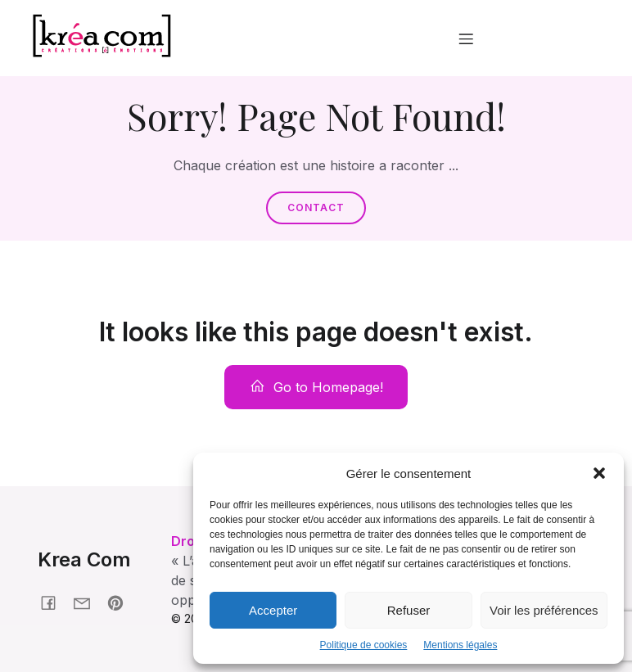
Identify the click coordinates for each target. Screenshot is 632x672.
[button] (599, 473)
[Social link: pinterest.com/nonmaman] (122, 602)
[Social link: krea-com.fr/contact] (88, 602)
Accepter (273, 610)
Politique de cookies (364, 645)
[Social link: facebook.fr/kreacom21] (54, 602)
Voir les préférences (544, 610)
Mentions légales (460, 645)
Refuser (409, 610)
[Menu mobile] (466, 38)
